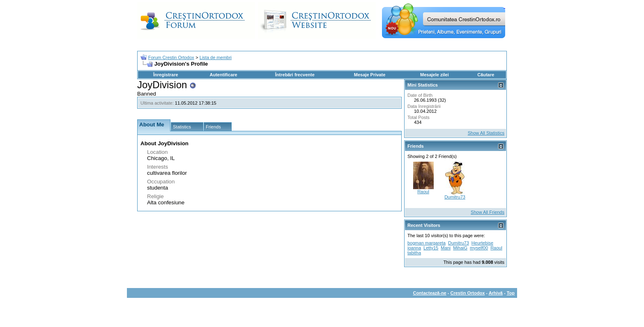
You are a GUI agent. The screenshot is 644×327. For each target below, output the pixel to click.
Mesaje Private (370, 75)
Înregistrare (166, 75)
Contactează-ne (429, 293)
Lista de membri (216, 57)
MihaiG (460, 248)
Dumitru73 (455, 197)
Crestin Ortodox (468, 293)
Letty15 (431, 248)
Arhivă (496, 293)
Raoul (423, 192)
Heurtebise (482, 243)
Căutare (486, 75)
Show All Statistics (486, 133)
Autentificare (223, 75)
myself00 (479, 248)
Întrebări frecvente (295, 75)
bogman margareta (427, 243)
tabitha (414, 253)
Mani (446, 248)
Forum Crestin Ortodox (171, 57)
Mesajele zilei (435, 75)
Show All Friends (488, 212)
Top (511, 293)
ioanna (414, 248)
